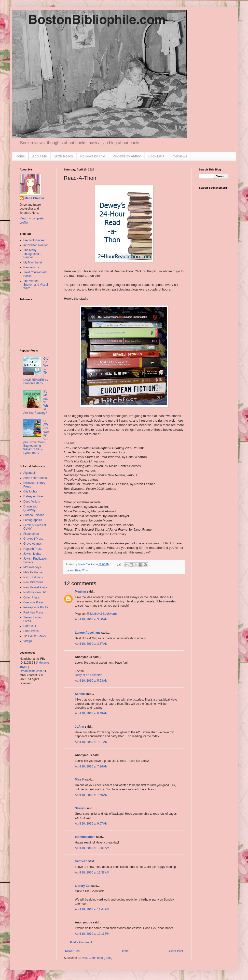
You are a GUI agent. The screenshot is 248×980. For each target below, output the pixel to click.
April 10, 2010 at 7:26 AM (91, 766)
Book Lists (156, 156)
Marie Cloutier (34, 198)
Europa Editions (34, 515)
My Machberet (33, 262)
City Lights (30, 491)
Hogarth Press (33, 549)
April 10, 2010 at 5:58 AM (91, 681)
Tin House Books (34, 636)
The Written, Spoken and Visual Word (36, 284)
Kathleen (81, 861)
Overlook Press (33, 602)
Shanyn (80, 808)
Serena (80, 694)
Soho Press (31, 631)
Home (20, 156)
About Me (40, 156)
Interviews (179, 156)
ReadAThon (82, 570)
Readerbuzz (31, 267)
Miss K (80, 780)
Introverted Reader (36, 245)
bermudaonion (85, 837)
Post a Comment (81, 942)
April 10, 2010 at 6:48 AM (91, 713)
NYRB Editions (33, 577)
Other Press (31, 597)
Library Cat (83, 886)
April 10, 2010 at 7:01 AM (91, 742)
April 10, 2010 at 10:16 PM (92, 934)
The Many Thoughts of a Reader (32, 254)
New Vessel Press (35, 587)
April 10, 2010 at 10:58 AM (92, 848)
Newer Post (73, 951)
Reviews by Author (127, 156)
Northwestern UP (34, 592)
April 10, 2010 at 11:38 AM (92, 873)
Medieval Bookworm (103, 614)
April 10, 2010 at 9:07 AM (91, 824)
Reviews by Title (93, 156)
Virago (28, 641)
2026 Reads (64, 156)
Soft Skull (30, 626)
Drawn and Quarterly (30, 508)
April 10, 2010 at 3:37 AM (91, 644)
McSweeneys (32, 567)
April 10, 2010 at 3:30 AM (91, 619)
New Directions (33, 582)
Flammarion (31, 534)
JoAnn (79, 727)
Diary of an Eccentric (89, 675)
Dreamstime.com (31, 671)
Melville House (33, 572)
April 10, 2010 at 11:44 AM (92, 909)
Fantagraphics (33, 520)
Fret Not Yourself (34, 240)
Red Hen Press (33, 612)
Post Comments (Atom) (97, 958)
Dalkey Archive (33, 496)
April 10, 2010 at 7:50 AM (91, 795)
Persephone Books (36, 607)
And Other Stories (35, 478)
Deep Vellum (32, 502)
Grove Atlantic (33, 544)
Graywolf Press (33, 539)
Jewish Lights (32, 554)
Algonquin (30, 473)
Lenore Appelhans (88, 633)
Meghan (80, 592)
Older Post (176, 951)
